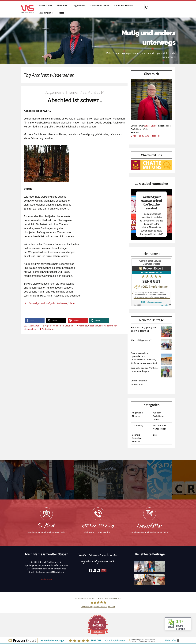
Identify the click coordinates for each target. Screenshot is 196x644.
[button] (35, 320)
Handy (141, 136)
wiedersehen (30, 329)
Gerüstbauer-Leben (99, 5)
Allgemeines (79, 5)
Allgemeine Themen (54, 326)
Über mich (62, 5)
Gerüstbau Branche (124, 5)
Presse (61, 13)
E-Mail (134, 136)
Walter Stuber (45, 5)
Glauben (69, 326)
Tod (101, 326)
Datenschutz (115, 599)
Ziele (155, 435)
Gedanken (93, 326)
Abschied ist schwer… (75, 100)
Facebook (155, 136)
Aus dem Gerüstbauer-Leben (159, 416)
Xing (147, 136)
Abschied (83, 326)
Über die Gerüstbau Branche (137, 438)
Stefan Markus (45, 13)
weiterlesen (46, 579)
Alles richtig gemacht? (141, 340)
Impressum (102, 599)
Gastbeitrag (138, 425)
